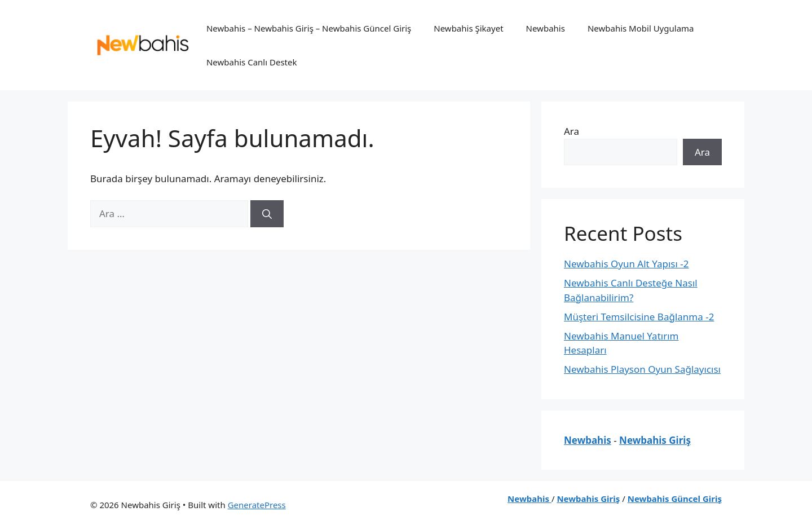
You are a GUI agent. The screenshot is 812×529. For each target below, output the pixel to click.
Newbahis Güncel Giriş (675, 499)
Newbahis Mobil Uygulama (641, 28)
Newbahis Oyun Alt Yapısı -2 (626, 264)
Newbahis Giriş (655, 440)
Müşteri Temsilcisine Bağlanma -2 (639, 317)
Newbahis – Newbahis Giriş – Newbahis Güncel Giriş (309, 28)
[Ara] (267, 214)
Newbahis (546, 28)
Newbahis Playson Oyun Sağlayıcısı (642, 369)
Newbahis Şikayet (468, 28)
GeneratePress (257, 505)
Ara (572, 131)
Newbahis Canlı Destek (252, 62)
